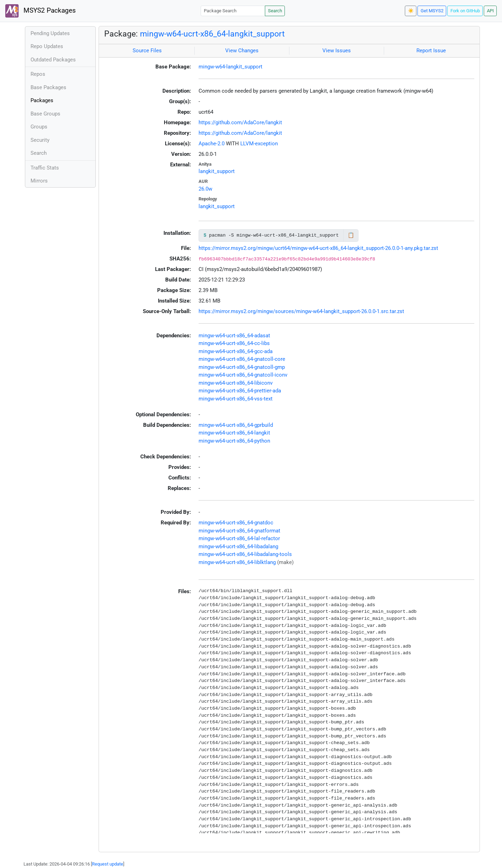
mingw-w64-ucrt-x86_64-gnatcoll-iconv (243, 375)
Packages (42, 100)
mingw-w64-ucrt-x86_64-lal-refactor (239, 538)
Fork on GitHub (465, 11)
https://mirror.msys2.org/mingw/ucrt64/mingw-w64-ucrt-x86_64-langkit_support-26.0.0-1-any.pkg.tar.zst (318, 248)
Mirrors (39, 181)
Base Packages (48, 87)
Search (275, 11)
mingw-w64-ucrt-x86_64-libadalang (238, 546)
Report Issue (431, 51)
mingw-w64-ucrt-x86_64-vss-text (236, 399)
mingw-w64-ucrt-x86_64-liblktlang (237, 562)
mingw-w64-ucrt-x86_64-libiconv (236, 383)
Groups (39, 127)
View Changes (242, 51)
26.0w (205, 189)
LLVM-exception (259, 144)
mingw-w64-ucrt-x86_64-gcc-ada (236, 351)
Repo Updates (47, 46)
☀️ (411, 11)
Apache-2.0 (212, 144)
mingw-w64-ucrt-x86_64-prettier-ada (240, 391)
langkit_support (217, 171)
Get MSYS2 (432, 11)
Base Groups (45, 114)
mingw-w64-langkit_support (230, 67)
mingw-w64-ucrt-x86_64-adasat (234, 336)
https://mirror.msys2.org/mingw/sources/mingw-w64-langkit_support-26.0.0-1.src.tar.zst (301, 311)
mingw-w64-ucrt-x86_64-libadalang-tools (245, 554)
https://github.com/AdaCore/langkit (240, 122)
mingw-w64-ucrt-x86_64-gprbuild (236, 425)
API (490, 11)
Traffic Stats (45, 168)
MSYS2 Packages (41, 11)
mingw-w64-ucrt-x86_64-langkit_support (212, 34)
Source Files (147, 51)
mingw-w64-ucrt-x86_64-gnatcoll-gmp (242, 367)
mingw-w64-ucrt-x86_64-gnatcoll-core (242, 359)
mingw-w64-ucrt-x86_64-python (234, 441)
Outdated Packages (53, 60)
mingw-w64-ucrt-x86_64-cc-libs (234, 343)
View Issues (337, 51)
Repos (38, 74)
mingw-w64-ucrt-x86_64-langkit (234, 433)
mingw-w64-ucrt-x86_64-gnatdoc (236, 523)
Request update (108, 864)
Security (40, 140)
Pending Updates (50, 33)
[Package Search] (233, 11)
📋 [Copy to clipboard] (351, 235)
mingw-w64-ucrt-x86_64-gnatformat (239, 531)
